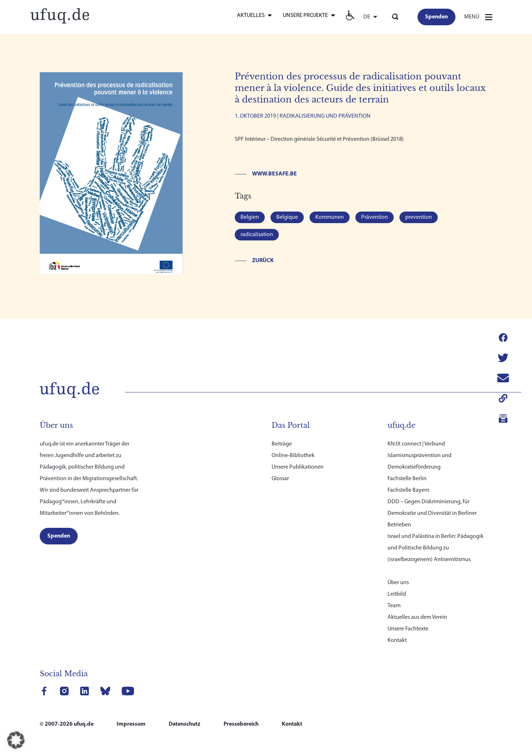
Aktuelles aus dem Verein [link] (417, 611)
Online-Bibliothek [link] (293, 449)
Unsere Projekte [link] (305, 16)
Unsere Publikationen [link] (298, 460)
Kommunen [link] (330, 217)
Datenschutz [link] (185, 717)
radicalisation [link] (257, 235)
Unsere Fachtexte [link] (408, 622)
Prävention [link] (375, 217)
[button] (16, 740)
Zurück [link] (263, 261)
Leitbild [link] (397, 587)
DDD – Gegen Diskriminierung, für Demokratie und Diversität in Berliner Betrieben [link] (432, 507)
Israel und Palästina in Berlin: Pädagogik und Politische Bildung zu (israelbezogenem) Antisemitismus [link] (436, 541)
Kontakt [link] (397, 634)
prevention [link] (419, 217)
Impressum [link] (131, 717)
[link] (60, 15)
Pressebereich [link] (241, 717)
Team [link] (394, 599)
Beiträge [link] (282, 437)
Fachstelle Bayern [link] (408, 483)
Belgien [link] (250, 217)
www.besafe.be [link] (274, 174)
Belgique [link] (287, 217)
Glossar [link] (280, 472)
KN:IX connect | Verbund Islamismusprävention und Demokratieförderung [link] (419, 449)
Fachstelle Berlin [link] (407, 472)
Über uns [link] (398, 576)
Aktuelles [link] (251, 16)
